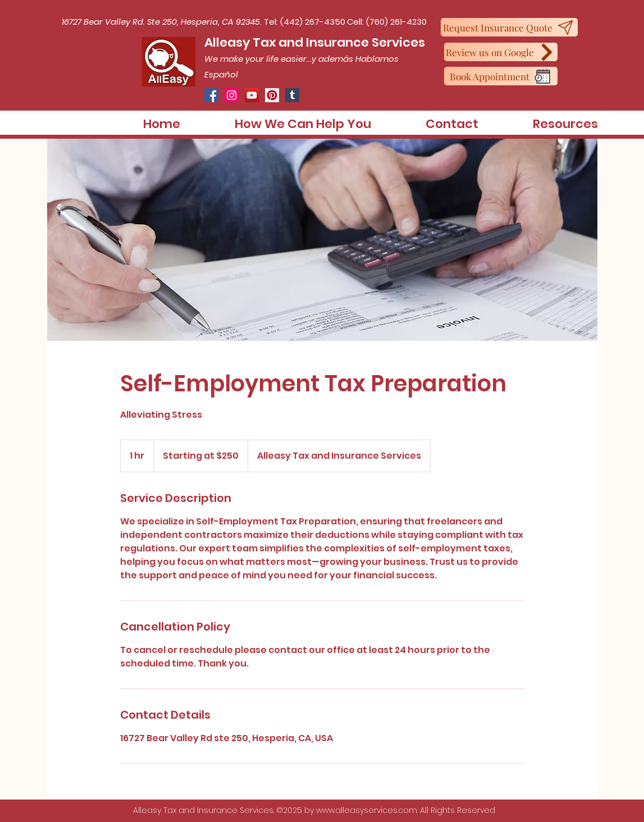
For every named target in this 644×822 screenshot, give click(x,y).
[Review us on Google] (501, 52)
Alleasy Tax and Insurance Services (315, 42)
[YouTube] (252, 95)
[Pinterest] (272, 95)
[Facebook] (211, 95)
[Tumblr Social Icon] (292, 95)
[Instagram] (232, 95)
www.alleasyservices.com (367, 810)
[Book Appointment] (501, 76)
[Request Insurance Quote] (509, 27)
